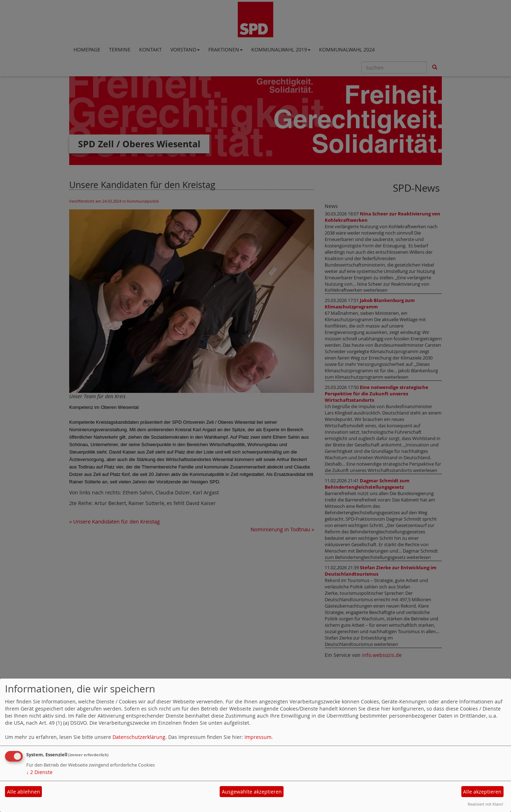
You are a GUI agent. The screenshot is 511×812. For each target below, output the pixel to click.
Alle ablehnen (24, 792)
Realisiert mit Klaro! (485, 804)
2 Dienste (39, 772)
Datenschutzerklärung (139, 737)
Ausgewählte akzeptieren (252, 792)
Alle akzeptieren (482, 792)
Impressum (258, 737)
